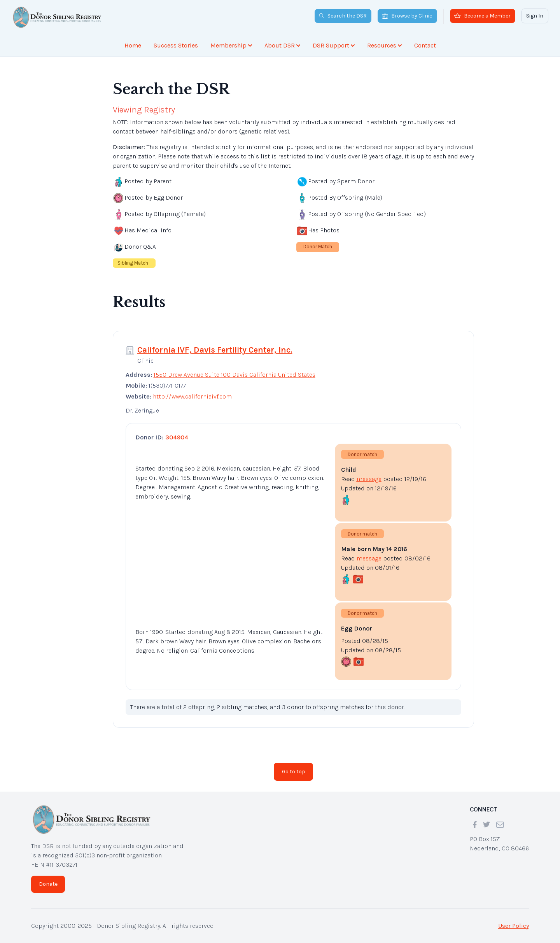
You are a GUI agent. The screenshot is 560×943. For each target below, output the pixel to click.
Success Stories (176, 45)
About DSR (282, 45)
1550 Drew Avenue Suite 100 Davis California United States (234, 375)
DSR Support (334, 45)
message (369, 479)
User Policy (514, 926)
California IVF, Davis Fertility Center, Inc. (215, 350)
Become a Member (482, 16)
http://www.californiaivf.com (192, 396)
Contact (425, 45)
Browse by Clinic (407, 16)
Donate (48, 884)
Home (133, 45)
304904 (177, 437)
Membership (231, 45)
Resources (384, 45)
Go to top (294, 772)
